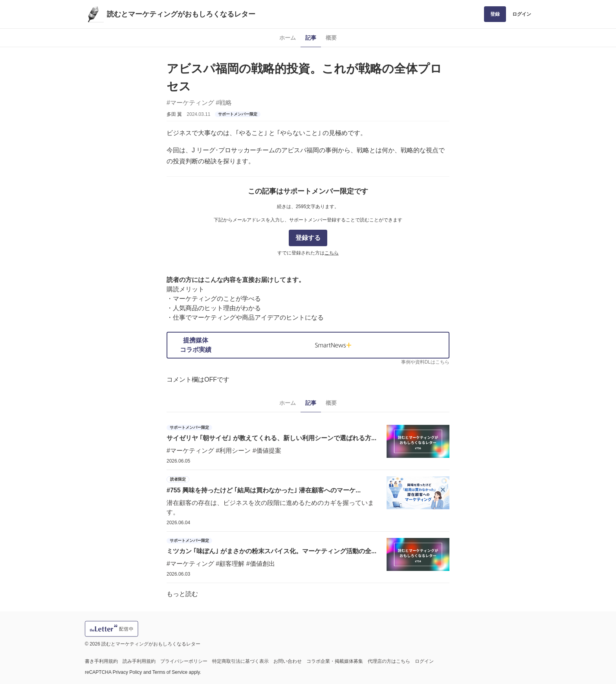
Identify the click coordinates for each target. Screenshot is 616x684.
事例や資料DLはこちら (425, 362)
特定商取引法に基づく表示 (240, 661)
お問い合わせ (288, 661)
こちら (332, 253)
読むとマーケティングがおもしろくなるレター (181, 14)
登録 (495, 14)
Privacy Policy (127, 672)
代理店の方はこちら (389, 661)
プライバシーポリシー (184, 661)
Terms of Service (170, 672)
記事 (311, 38)
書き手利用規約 (101, 661)
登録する (308, 238)
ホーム (288, 38)
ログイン (522, 14)
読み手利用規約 (139, 661)
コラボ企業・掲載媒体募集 (335, 661)
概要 (331, 38)
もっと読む (182, 594)
